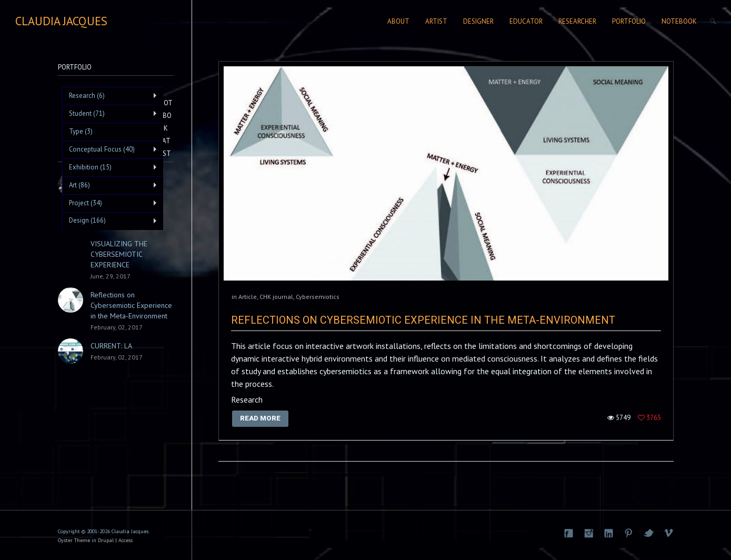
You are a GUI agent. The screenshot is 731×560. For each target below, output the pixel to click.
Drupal (106, 540)
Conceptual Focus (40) (110, 149)
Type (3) (81, 131)
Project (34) (110, 203)
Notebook (679, 21)
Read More (260, 418)
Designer (478, 21)
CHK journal (276, 297)
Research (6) (110, 96)
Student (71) (110, 114)
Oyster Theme (74, 540)
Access (126, 540)
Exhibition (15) (110, 167)
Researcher (577, 21)
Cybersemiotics (318, 297)
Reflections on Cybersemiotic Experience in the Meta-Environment (423, 320)
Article (248, 297)
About (398, 21)
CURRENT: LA (111, 346)
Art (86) (110, 185)
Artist (436, 21)
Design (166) (110, 221)
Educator (526, 21)
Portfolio (629, 21)
